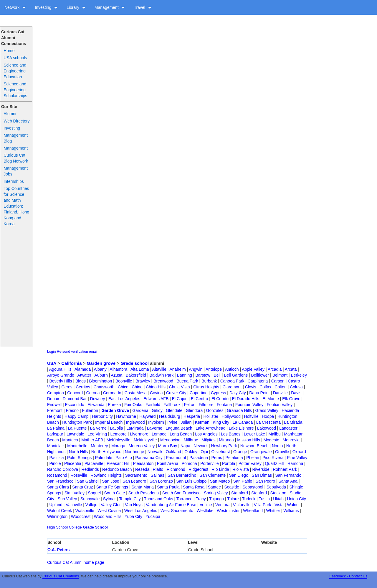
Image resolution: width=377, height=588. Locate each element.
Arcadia (275, 369)
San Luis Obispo (192, 481)
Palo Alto (124, 458)
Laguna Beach (179, 428)
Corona (93, 393)
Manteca (70, 440)
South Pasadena (144, 493)
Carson (278, 381)
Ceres (67, 387)
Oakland (173, 452)
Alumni (10, 114)
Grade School (95, 527)
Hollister (211, 416)
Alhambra (118, 369)
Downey (98, 399)
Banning (185, 375)
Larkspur (55, 434)
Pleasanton (143, 463)
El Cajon (180, 399)
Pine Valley (297, 458)
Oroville (282, 452)
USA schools (15, 58)
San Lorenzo (161, 481)
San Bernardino (182, 475)
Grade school (135, 363)
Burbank (209, 381)
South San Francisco (181, 493)
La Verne (98, 428)
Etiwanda (96, 405)
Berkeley (299, 375)
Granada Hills (239, 410)
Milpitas (208, 440)
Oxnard (299, 452)
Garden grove (101, 363)
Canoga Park (232, 381)
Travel (143, 7)
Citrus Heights (206, 387)
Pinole (55, 463)
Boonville (124, 381)
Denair (53, 399)
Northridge (134, 452)
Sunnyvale (90, 499)
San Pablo (243, 481)
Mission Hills (249, 440)
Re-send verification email (77, 352)
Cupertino (199, 393)
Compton (56, 393)
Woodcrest (81, 516)
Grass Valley (267, 410)
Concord (75, 393)
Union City (296, 499)
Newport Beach (254, 446)
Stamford (240, 493)
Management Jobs (16, 171)
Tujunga (216, 499)
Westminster (228, 511)
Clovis (251, 387)
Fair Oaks (133, 405)
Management (110, 7)
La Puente (77, 428)
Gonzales (215, 410)
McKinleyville (119, 440)
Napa (185, 446)
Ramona (295, 463)
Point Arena (168, 463)
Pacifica (57, 458)
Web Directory (16, 121)
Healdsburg (170, 416)
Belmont (280, 375)
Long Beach (181, 434)
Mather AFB (92, 440)
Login (51, 352)
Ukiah (278, 499)
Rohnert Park (285, 469)
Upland (56, 505)
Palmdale (104, 458)
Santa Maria (142, 487)
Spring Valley (216, 493)
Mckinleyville (145, 440)
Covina (156, 393)
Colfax (265, 387)
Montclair (56, 446)
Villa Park (263, 505)
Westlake (205, 511)
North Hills (78, 452)
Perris (217, 458)
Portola (229, 463)
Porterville (209, 463)
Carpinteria (258, 381)
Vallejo (91, 505)
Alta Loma (140, 369)
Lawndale (75, 434)
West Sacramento (177, 511)
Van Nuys (134, 505)
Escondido (74, 405)
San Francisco (60, 481)
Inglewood (135, 422)
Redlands (90, 469)
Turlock (249, 499)
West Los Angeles (141, 511)
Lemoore (119, 434)
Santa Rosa (194, 487)
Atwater (84, 375)
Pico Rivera (273, 458)
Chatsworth (104, 387)
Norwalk (155, 452)
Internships (14, 181)
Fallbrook (172, 405)
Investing (46, 7)
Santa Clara (58, 487)
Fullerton (90, 410)
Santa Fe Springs (112, 487)
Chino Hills (156, 387)
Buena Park (187, 381)
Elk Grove (291, 399)
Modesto (271, 440)
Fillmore (206, 405)
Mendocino (170, 440)
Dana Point (259, 393)
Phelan (253, 458)
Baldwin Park (161, 375)
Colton (280, 387)
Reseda (142, 469)
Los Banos (231, 434)
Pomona (189, 463)
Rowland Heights (106, 475)
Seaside (232, 487)
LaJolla (116, 428)
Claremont (232, 387)
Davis (296, 393)
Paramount (176, 458)
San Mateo (220, 481)
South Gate (115, 493)
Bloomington (100, 381)
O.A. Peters (58, 550)
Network (15, 7)
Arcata (291, 369)
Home (9, 51)
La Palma (56, 428)
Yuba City (133, 516)
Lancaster (288, 428)
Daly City (238, 393)
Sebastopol (253, 487)
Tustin (264, 499)
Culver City (176, 393)
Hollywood (231, 416)
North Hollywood (106, 452)
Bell (217, 375)
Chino (137, 387)
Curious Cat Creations (61, 576)
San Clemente (213, 475)
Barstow (203, 375)
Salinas (158, 475)
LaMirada (135, 428)
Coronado (112, 393)
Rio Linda (220, 469)
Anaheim (177, 369)
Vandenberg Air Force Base (171, 505)
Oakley (191, 452)
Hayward (147, 416)
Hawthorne (126, 416)
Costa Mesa (136, 393)
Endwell (54, 405)
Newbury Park (224, 446)
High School (57, 527)
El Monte (271, 399)
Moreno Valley (142, 446)
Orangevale (261, 452)
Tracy (201, 499)
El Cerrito (220, 399)
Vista (279, 505)
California (71, 363)
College (75, 527)
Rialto (158, 469)
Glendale (174, 410)
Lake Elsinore (241, 428)
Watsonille (85, 511)
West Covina (109, 511)
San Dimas (262, 475)
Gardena (140, 410)
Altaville (159, 369)
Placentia (73, 463)
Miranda (226, 440)
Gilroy (157, 410)
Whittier (273, 511)
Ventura (222, 505)
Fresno (72, 410)
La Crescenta (268, 422)
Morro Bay (168, 446)
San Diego (239, 475)
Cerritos (83, 387)
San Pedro (265, 481)
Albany (100, 369)
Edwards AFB (156, 399)
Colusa (296, 387)
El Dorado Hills (246, 399)
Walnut (293, 505)
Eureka (114, 405)
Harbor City (102, 416)
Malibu (274, 434)
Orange (240, 452)
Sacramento (136, 475)
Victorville (242, 505)
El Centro (199, 399)
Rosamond (57, 475)
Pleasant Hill (118, 463)
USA (52, 363)
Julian (186, 422)
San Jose (110, 481)
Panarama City (149, 458)
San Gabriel (88, 481)
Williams (291, 511)
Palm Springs (79, 458)
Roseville (79, 475)
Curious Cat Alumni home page (76, 562)
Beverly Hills (61, 381)
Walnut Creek (59, 511)
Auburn (101, 375)
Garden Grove (115, 410)
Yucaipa (153, 516)
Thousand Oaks (159, 499)
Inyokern (156, 422)
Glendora (194, 410)
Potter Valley (250, 463)
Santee (214, 487)
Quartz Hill (274, 463)
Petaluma (234, 458)
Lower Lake (254, 434)
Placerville (94, 463)
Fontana (224, 405)
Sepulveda (276, 487)
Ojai (204, 452)
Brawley (143, 381)
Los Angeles (206, 434)
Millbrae (191, 440)
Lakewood (267, 428)
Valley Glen (111, 505)
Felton (190, 405)
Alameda (83, 369)
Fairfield (153, 405)
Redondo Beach (117, 469)
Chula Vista (180, 387)
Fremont (55, 410)
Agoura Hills (60, 369)
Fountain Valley (249, 405)
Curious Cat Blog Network (16, 158)
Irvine (172, 422)
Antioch (232, 369)
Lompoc (159, 434)
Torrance (184, 499)
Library (76, 7)
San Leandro (134, 481)
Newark (201, 446)
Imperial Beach (109, 422)
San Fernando (288, 475)
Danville (280, 393)
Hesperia (192, 416)
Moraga (118, 446)
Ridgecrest (198, 469)
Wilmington (57, 516)
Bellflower (260, 375)
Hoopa (268, 416)
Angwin (196, 369)
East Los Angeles (124, 399)
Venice (206, 505)
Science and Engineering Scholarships (15, 90)
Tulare (233, 499)
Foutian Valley (280, 405)
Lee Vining (97, 434)
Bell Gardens (236, 375)
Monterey (99, 446)
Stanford (259, 493)
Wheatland (253, 511)
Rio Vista (241, 469)
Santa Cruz (82, 487)
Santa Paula (168, 487)
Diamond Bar (75, 399)
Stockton (278, 493)
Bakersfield (136, 375)
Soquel (95, 493)
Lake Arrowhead (210, 428)
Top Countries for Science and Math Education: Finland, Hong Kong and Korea (16, 206)
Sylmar (110, 499)
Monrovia (291, 440)
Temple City (130, 499)
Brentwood (163, 381)
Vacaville (74, 505)
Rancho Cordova (63, 469)
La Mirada (293, 422)
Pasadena (199, 458)
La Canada (243, 422)
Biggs (81, 381)
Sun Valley (67, 499)
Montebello (77, 446)
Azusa (116, 375)
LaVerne (155, 428)
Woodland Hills (108, 516)
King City (221, 422)
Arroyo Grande (61, 375)
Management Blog (16, 138)
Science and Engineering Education (15, 71)
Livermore (139, 434)
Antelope (214, 369)
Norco (277, 446)
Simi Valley (75, 493)
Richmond (176, 469)
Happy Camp (77, 416)
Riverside (261, 469)
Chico (123, 387)
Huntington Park (77, 422)
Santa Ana (288, 481)
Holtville (251, 416)
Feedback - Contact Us (348, 576)
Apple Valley (253, 369)
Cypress (218, 393)
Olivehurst (221, 452)
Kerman (202, 422)
